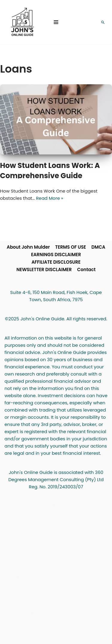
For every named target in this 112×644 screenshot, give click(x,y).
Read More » (49, 198)
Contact (86, 270)
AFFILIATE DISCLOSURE (56, 262)
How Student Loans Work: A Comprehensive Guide (50, 171)
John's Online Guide (71, 614)
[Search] (103, 22)
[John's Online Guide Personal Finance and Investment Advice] (22, 22)
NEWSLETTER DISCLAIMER (44, 270)
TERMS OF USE (71, 247)
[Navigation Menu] (56, 22)
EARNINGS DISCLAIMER (56, 255)
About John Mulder (28, 247)
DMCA (98, 247)
